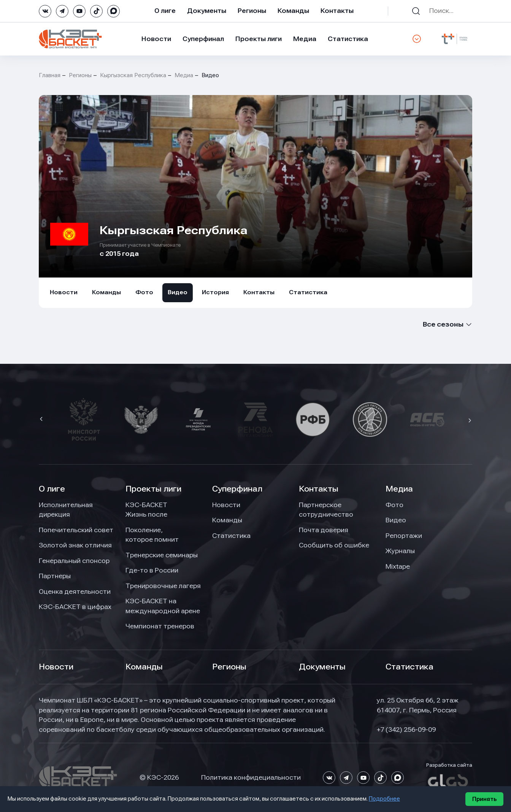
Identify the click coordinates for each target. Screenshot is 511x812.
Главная (50, 75)
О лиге (165, 11)
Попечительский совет (76, 530)
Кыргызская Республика (133, 75)
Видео (178, 292)
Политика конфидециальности (251, 777)
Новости (156, 39)
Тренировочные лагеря (163, 586)
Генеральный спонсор (74, 561)
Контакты (337, 11)
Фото (144, 292)
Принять (484, 799)
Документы (207, 11)
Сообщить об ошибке (334, 545)
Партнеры (55, 576)
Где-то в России (152, 570)
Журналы (400, 551)
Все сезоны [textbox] (443, 324)
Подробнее (384, 799)
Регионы (252, 11)
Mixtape (398, 566)
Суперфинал (203, 39)
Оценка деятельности (75, 592)
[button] (42, 420)
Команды (293, 11)
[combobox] (447, 324)
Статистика (348, 39)
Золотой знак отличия (75, 545)
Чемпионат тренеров (160, 626)
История (215, 292)
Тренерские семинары (162, 555)
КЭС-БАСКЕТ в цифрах (75, 607)
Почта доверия (324, 530)
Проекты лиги (153, 489)
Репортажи (404, 536)
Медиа (305, 39)
